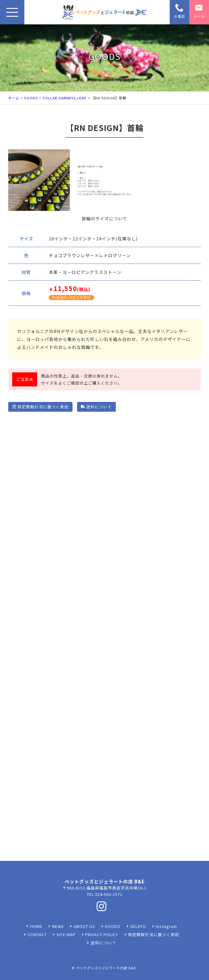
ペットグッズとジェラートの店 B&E (106, 968)
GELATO (138, 926)
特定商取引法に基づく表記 (40, 407)
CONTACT (37, 934)
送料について (96, 407)
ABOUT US (84, 926)
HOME (36, 926)
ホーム (14, 98)
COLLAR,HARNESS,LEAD (65, 98)
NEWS (58, 926)
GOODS (31, 98)
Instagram (166, 926)
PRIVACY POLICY (102, 934)
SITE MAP (66, 934)
